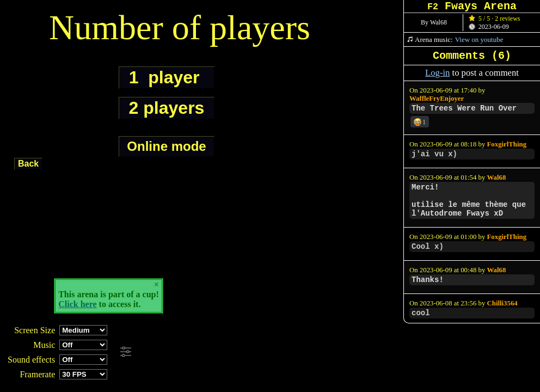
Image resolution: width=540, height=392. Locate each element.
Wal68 (497, 177)
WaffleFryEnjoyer (437, 99)
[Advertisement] (296, 352)
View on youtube (479, 39)
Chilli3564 (502, 303)
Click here (77, 304)
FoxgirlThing (507, 144)
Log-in (437, 73)
